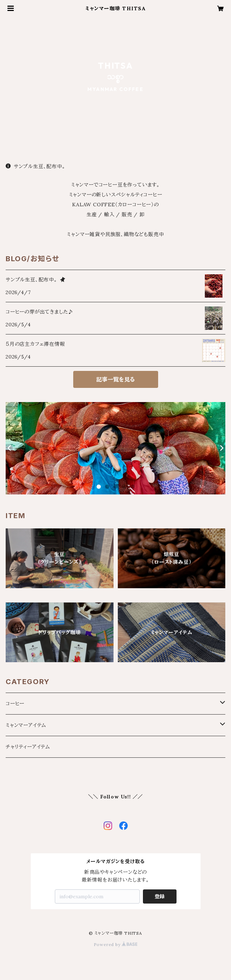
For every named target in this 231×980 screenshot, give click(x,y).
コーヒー (15, 704)
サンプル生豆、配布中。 (36, 166)
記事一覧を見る (115, 379)
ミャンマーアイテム (26, 725)
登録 (160, 896)
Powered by (116, 944)
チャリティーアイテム (28, 747)
